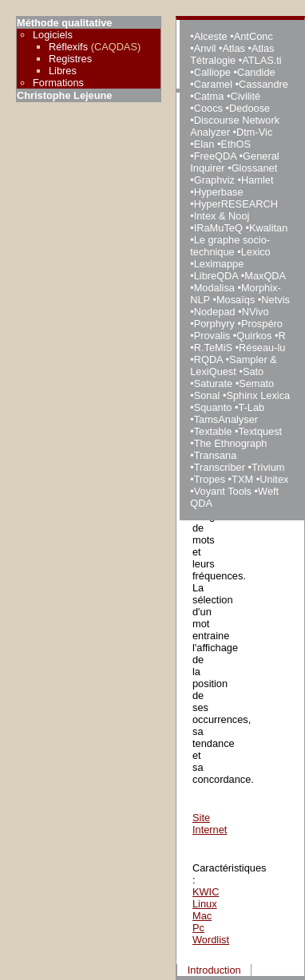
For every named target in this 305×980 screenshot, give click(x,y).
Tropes (210, 479)
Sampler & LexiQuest (234, 366)
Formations (58, 83)
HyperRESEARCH (236, 204)
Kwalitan (268, 228)
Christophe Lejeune (64, 95)
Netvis (275, 300)
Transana (216, 455)
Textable (213, 431)
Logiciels (53, 35)
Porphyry (214, 324)
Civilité (245, 96)
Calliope (212, 72)
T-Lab (251, 407)
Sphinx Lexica (258, 395)
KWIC (206, 892)
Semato (256, 383)
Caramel (213, 84)
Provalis (212, 336)
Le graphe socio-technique (230, 246)
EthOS (236, 144)
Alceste (211, 36)
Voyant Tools (223, 491)
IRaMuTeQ (218, 228)
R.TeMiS (213, 348)
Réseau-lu (262, 348)
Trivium (268, 467)
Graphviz (214, 180)
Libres (63, 71)
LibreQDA (216, 276)
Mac (202, 916)
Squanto (213, 407)
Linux (205, 904)
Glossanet (255, 168)
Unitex (274, 479)
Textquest (260, 431)
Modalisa (214, 288)
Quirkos (254, 336)
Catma (209, 96)
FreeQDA (215, 156)
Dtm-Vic (254, 132)
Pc (198, 928)
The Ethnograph (231, 443)
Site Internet (210, 824)
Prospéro (262, 324)
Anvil (205, 48)
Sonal (207, 395)
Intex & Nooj (222, 216)
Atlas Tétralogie (232, 54)
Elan (204, 144)
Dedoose (250, 108)
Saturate (213, 383)
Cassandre (263, 84)
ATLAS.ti (262, 60)
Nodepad (215, 312)
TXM (242, 479)
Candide (256, 72)
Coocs (208, 108)
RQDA (208, 360)
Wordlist (211, 940)
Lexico (256, 252)
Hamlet (257, 180)
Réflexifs (68, 47)
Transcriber (220, 467)
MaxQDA (265, 276)
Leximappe (219, 264)
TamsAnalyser (226, 419)
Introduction (214, 970)
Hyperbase (219, 192)
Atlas (233, 48)
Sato (253, 371)
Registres (70, 59)
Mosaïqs (236, 300)
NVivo (255, 312)
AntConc (254, 36)
